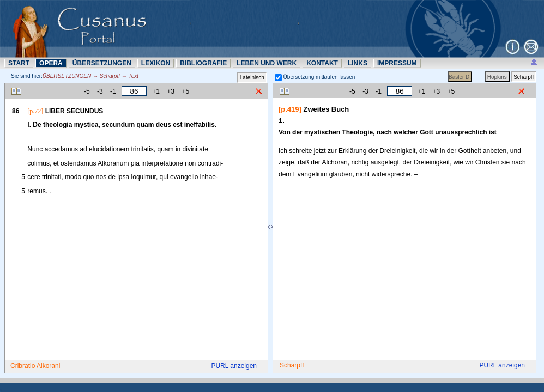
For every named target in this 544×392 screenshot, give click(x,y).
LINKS (358, 63)
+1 (156, 91)
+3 (171, 91)
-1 (113, 91)
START (19, 63)
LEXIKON (156, 63)
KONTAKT (322, 63)
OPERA (51, 63)
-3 (100, 91)
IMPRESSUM (397, 63)
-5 (87, 91)
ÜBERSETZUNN (102, 63)
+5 (185, 91)
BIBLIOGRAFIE (203, 63)
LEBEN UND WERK (267, 63)
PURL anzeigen (234, 366)
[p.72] (35, 111)
